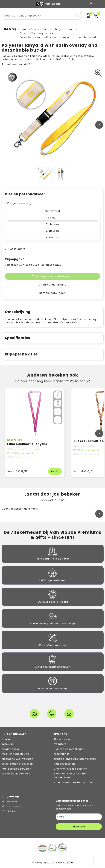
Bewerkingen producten (17, 764)
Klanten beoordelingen (69, 749)
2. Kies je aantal (16, 249)
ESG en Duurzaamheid (16, 774)
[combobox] (38, 16)
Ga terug (10, 29)
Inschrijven (79, 827)
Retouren (8, 744)
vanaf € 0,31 (17, 471)
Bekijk (55, 471)
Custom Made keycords (35, 33)
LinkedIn (9, 811)
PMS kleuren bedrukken (16, 769)
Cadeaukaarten (64, 764)
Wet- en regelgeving (15, 754)
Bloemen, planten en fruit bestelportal (71, 775)
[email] (79, 817)
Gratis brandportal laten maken (75, 759)
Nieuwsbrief (62, 754)
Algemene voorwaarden (17, 759)
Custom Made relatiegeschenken (53, 29)
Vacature (60, 744)
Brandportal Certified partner (74, 782)
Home (24, 29)
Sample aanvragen (52, 293)
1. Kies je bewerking (18, 203)
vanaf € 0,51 (84, 471)
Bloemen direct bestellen (71, 769)
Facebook (11, 801)
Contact (7, 739)
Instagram (11, 806)
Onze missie (62, 739)
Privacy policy (10, 749)
